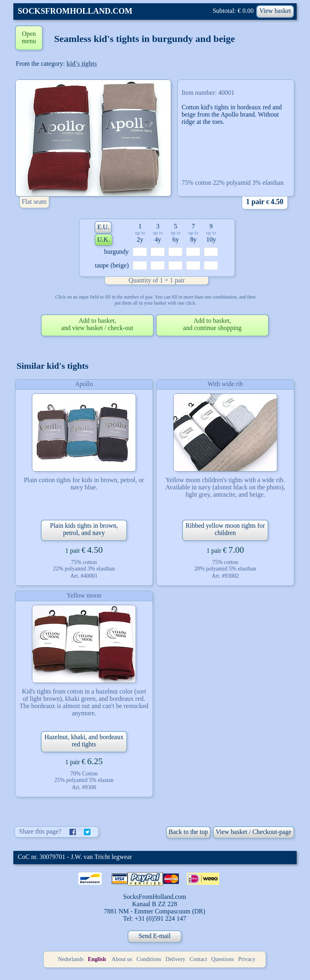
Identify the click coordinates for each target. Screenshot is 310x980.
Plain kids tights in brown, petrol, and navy (84, 529)
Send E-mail (155, 936)
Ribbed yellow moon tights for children (225, 529)
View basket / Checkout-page (253, 832)
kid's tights (82, 64)
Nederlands (71, 959)
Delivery (175, 959)
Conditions (149, 959)
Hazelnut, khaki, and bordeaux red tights (84, 741)
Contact (199, 959)
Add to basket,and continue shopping (213, 324)
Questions (223, 959)
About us (122, 959)
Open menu (29, 37)
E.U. (103, 227)
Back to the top (188, 832)
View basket (275, 11)
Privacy (247, 959)
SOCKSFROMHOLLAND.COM (75, 11)
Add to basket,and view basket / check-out (97, 324)
